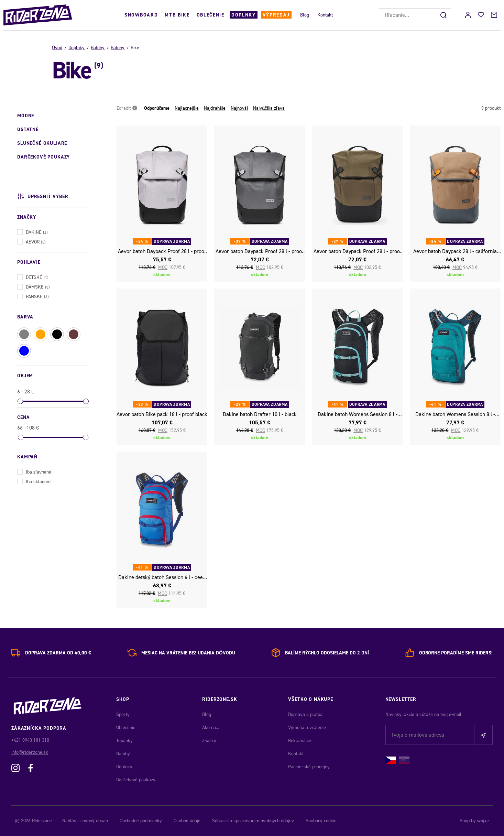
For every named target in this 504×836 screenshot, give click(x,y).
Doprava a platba (305, 714)
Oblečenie (211, 15)
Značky (209, 741)
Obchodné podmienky (141, 821)
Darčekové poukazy (136, 780)
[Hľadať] (444, 15)
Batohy (98, 48)
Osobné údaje (187, 821)
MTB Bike (177, 15)
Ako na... (211, 728)
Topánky (124, 741)
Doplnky (244, 15)
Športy (123, 714)
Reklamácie (300, 741)
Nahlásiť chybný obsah (85, 821)
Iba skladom (34, 481)
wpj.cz (483, 821)
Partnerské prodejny (309, 767)
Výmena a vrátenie (307, 728)
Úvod (57, 48)
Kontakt (325, 15)
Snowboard (141, 15)
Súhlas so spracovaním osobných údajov (253, 821)
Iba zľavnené (34, 471)
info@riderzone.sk (30, 752)
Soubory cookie (321, 821)
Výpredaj (276, 15)
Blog (305, 15)
